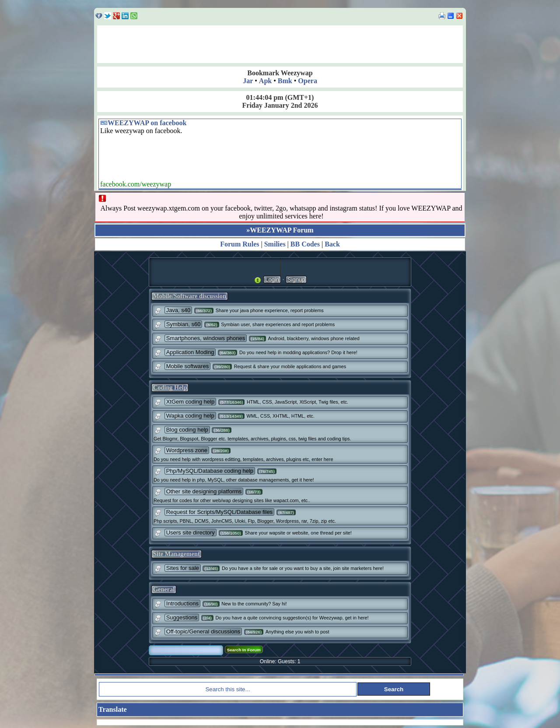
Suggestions (182, 617)
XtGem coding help (191, 402)
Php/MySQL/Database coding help (210, 471)
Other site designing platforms (204, 491)
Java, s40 (178, 310)
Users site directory (191, 533)
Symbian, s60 (184, 324)
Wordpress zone (187, 450)
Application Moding (190, 352)
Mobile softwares (188, 366)
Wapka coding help (190, 416)
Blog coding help (187, 430)
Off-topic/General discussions (203, 631)
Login (272, 280)
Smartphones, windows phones (206, 338)
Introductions (182, 603)
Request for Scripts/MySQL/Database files (220, 512)
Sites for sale (183, 568)
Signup (296, 280)
